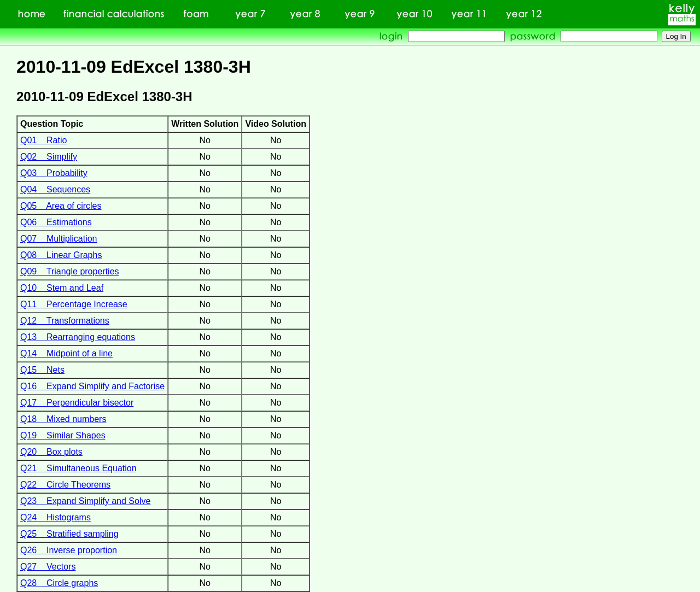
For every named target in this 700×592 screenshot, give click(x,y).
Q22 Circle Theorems (65, 485)
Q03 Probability (54, 173)
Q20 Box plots (51, 452)
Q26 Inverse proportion (69, 550)
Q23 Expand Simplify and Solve (85, 501)
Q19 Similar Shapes (63, 435)
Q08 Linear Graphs (61, 255)
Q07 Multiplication (59, 239)
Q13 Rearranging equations (78, 337)
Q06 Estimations (56, 222)
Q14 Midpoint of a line (66, 353)
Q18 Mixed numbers (63, 419)
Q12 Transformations (65, 321)
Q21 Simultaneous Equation (78, 468)
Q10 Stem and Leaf (62, 288)
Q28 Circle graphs (59, 583)
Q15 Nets (42, 370)
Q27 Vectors (48, 567)
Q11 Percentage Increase (74, 304)
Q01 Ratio (43, 140)
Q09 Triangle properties (70, 271)
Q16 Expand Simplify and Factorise (92, 386)
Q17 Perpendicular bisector (77, 403)
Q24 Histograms (56, 517)
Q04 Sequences (55, 189)
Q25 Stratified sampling (69, 534)
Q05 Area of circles (61, 206)
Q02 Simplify (49, 157)
